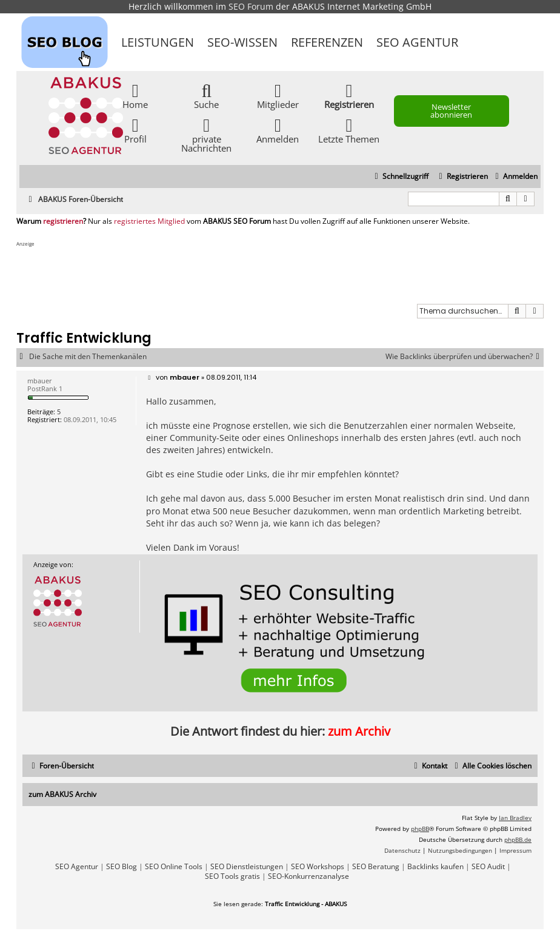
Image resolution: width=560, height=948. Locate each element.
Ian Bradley (515, 818)
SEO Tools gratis (232, 876)
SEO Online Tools (174, 867)
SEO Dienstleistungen (247, 867)
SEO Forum (251, 6)
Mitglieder (278, 96)
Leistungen (158, 42)
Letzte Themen (349, 130)
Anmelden (278, 130)
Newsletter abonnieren (451, 111)
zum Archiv (359, 731)
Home (135, 96)
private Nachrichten (206, 135)
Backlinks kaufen (435, 867)
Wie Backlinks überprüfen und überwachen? (465, 357)
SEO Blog (122, 867)
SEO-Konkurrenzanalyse (308, 876)
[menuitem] (515, 177)
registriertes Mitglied (149, 221)
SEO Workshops (318, 867)
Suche (206, 96)
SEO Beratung (376, 867)
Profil (135, 130)
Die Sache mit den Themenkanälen (88, 357)
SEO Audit (488, 867)
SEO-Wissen (242, 42)
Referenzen (327, 42)
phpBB (420, 829)
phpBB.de (518, 839)
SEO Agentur (417, 42)
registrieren (63, 221)
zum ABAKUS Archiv (62, 794)
